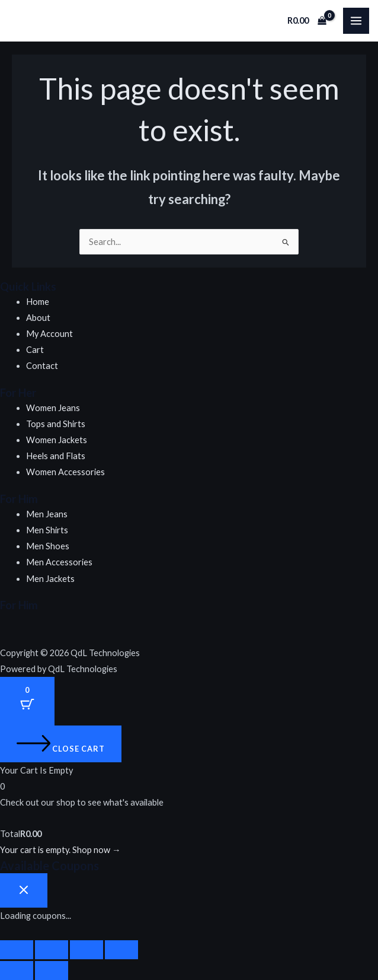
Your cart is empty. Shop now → (60, 850)
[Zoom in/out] (17, 950)
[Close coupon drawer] (24, 890)
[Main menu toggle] (356, 21)
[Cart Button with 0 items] (27, 701)
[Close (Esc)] (121, 950)
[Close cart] (61, 744)
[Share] (87, 950)
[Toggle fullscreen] (52, 950)
